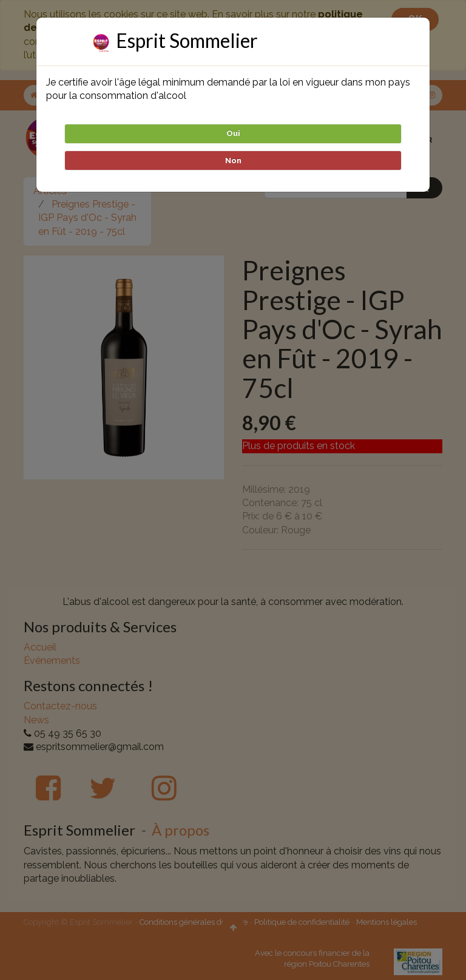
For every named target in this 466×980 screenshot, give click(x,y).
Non (233, 161)
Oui (233, 133)
